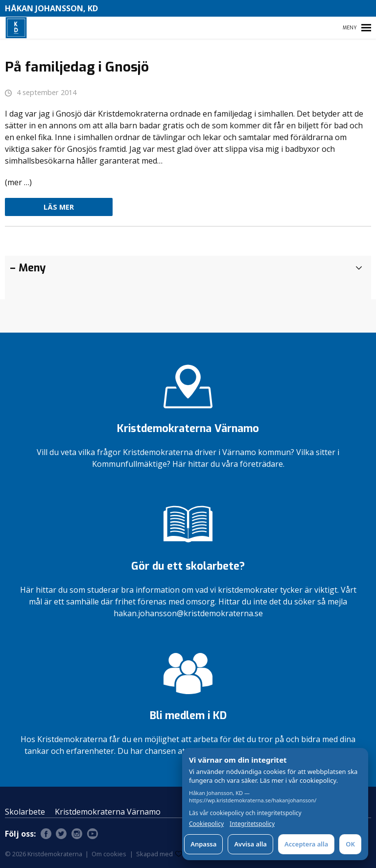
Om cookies (109, 854)
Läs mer (59, 207)
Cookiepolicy (206, 824)
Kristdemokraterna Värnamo (108, 812)
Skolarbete (25, 812)
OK (350, 844)
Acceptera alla (306, 844)
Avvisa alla (250, 844)
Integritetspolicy (252, 824)
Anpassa (203, 844)
